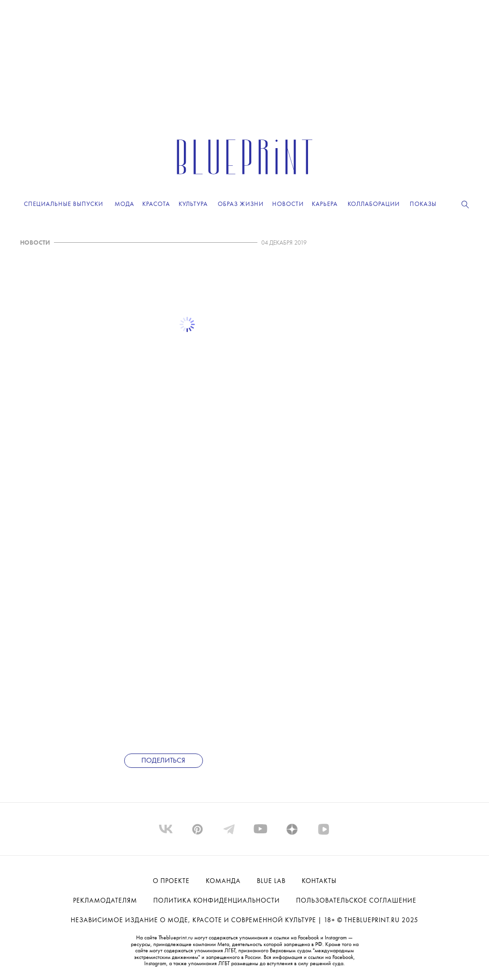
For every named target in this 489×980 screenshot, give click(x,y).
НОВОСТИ (35, 243)
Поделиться (163, 761)
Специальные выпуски (64, 204)
